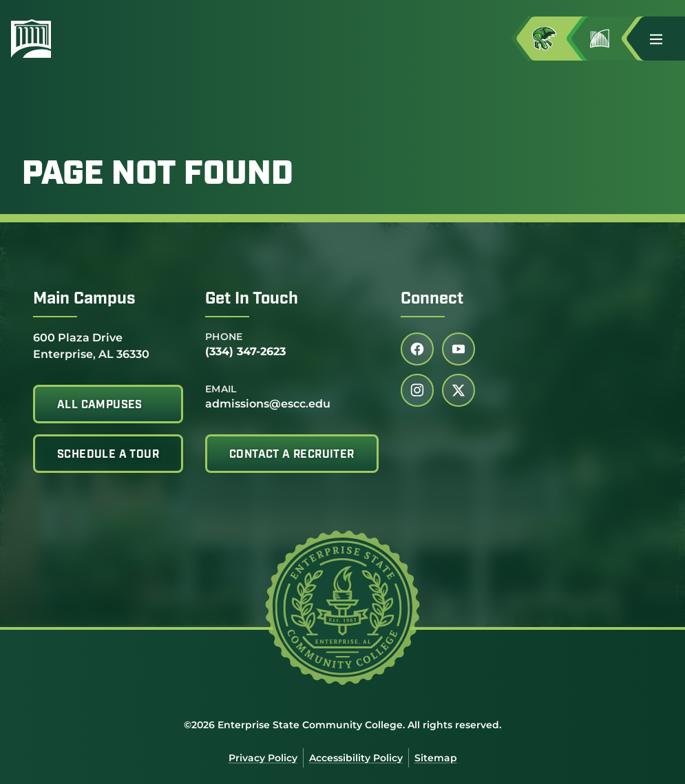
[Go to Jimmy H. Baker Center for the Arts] (611, 39)
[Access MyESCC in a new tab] (556, 39)
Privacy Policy (263, 758)
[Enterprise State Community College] (97, 39)
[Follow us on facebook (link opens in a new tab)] (417, 349)
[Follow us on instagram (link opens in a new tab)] (417, 390)
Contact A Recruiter (292, 455)
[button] (662, 39)
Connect (432, 299)
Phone (224, 337)
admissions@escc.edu (268, 404)
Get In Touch (252, 299)
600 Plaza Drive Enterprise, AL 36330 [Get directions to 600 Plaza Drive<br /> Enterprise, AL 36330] (91, 345)
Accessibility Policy (356, 758)
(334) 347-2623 (245, 351)
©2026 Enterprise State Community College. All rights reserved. (342, 725)
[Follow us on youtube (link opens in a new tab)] (459, 349)
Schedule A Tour (108, 455)
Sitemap (436, 758)
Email (221, 389)
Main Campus (84, 299)
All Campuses (100, 405)
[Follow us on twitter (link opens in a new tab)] (459, 390)
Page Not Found (158, 176)
